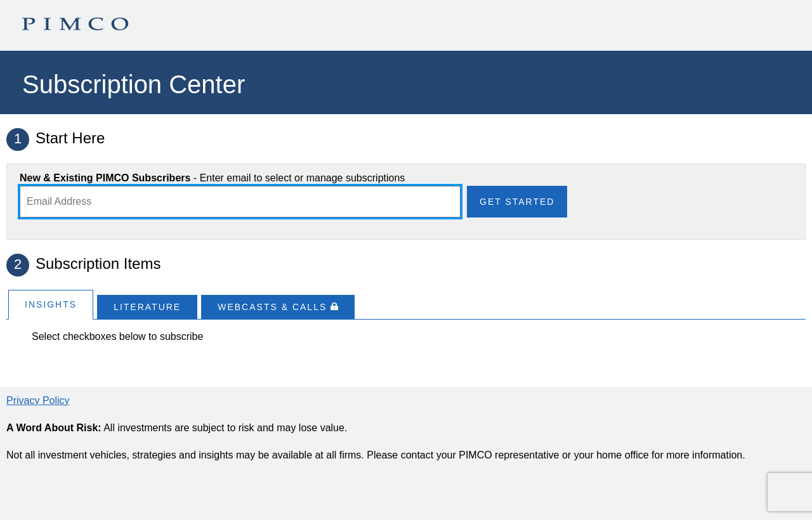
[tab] (51, 304)
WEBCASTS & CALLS (278, 307)
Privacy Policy (38, 400)
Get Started (517, 202)
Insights (51, 304)
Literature (147, 307)
